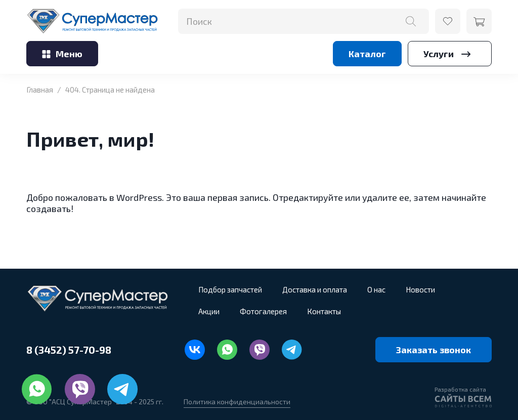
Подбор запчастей (230, 289)
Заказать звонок (434, 350)
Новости (420, 289)
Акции (209, 311)
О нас (376, 289)
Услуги (450, 54)
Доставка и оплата (315, 289)
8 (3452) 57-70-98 (69, 350)
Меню (62, 54)
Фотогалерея (263, 311)
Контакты (324, 311)
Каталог (367, 54)
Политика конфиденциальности (237, 402)
